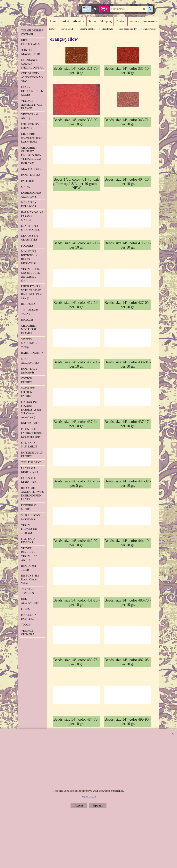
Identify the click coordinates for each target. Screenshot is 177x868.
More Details (89, 797)
